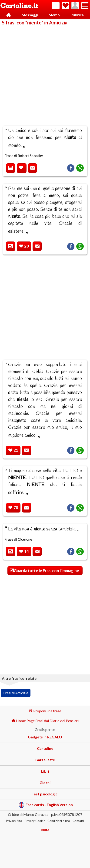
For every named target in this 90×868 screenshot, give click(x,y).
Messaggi (30, 15)
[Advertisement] (45, 72)
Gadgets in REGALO (45, 737)
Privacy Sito (14, 821)
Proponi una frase (45, 711)
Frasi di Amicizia (16, 693)
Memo (54, 15)
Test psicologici (45, 794)
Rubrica (77, 15)
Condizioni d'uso (59, 821)
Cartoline (45, 748)
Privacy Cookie (35, 821)
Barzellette (45, 760)
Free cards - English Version (46, 805)
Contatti (78, 821)
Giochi (45, 783)
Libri (45, 771)
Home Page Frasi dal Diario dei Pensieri (45, 721)
